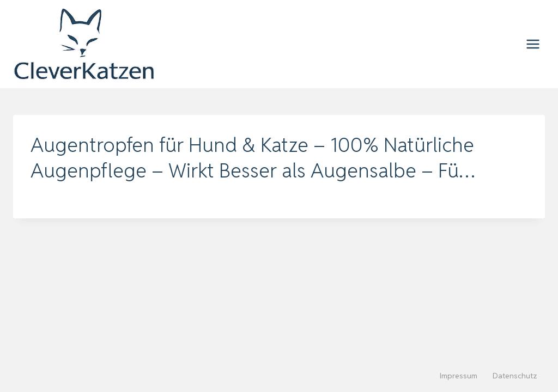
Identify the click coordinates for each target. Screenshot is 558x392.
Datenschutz (515, 376)
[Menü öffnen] (533, 44)
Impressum (459, 376)
